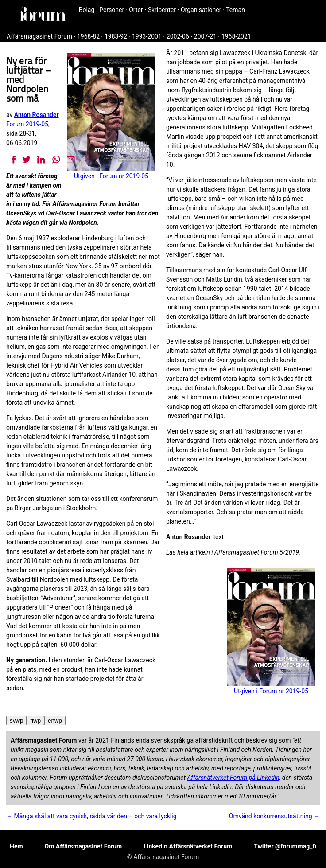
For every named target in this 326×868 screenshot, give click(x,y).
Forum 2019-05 (27, 124)
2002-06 (178, 36)
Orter (136, 10)
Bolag (87, 10)
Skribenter (162, 10)
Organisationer (201, 10)
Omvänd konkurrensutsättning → (274, 816)
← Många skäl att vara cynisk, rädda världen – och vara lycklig (91, 816)
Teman (235, 10)
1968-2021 (236, 36)
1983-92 (116, 36)
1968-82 (88, 36)
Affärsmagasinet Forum (39, 36)
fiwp (35, 721)
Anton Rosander (37, 115)
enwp (55, 721)
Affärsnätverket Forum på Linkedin (233, 778)
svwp (16, 721)
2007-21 (205, 36)
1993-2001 (147, 36)
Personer (112, 10)
